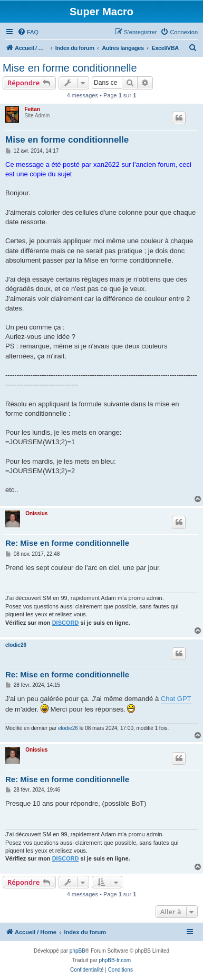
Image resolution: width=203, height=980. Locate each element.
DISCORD (66, 623)
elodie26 (16, 645)
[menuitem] (28, 32)
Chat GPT (176, 699)
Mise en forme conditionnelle (70, 68)
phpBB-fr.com (115, 960)
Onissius (36, 513)
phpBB (78, 951)
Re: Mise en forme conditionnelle (67, 543)
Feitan (32, 109)
